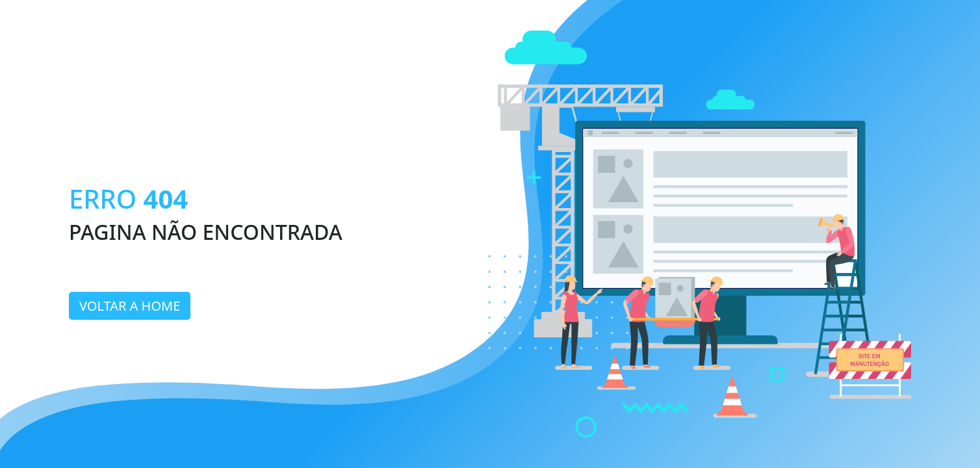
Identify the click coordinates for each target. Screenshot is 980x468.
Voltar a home (130, 306)
